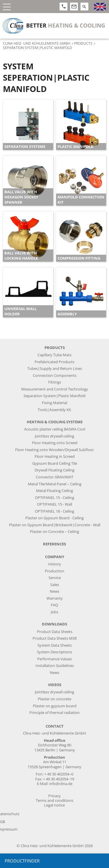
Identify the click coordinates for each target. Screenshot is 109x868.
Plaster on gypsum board (55, 706)
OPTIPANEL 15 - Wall (54, 504)
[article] (28, 125)
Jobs (54, 612)
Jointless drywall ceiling (54, 436)
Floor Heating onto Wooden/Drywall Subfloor (54, 450)
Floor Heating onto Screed (55, 443)
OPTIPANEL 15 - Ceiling (54, 498)
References (54, 544)
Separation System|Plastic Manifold (54, 396)
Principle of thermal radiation (54, 713)
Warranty (55, 598)
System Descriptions (54, 652)
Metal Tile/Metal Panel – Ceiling (55, 484)
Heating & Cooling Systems (55, 422)
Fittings (55, 382)
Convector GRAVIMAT (54, 477)
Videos (55, 685)
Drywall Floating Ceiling (54, 470)
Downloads (54, 624)
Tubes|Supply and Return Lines (55, 369)
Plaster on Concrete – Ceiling (54, 532)
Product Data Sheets (55, 632)
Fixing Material (54, 403)
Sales (55, 585)
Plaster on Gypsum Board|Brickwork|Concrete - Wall (55, 525)
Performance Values (54, 659)
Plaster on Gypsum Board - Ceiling (54, 518)
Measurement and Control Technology (55, 389)
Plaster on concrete (54, 699)
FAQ (54, 605)
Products (83, 43)
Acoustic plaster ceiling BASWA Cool (55, 429)
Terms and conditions (54, 801)
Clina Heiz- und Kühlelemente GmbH (37, 43)
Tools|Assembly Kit (54, 410)
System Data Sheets (55, 645)
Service (55, 578)
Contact (55, 726)
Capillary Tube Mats (54, 355)
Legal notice (54, 805)
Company (55, 557)
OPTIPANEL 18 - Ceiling (54, 511)
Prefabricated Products (54, 362)
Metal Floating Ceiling (54, 491)
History (55, 564)
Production (54, 571)
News (54, 591)
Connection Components (55, 376)
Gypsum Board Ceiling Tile (55, 463)
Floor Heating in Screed (55, 456)
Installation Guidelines (55, 666)
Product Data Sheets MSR (55, 638)
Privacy (54, 796)
